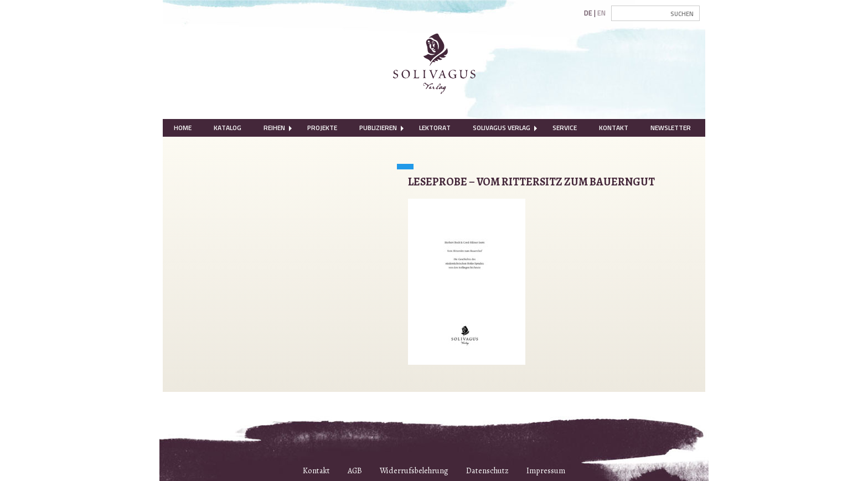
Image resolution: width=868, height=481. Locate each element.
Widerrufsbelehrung (414, 470)
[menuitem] (183, 128)
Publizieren (378, 128)
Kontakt (614, 128)
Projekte (322, 128)
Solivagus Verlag (502, 128)
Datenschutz (487, 470)
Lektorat (435, 128)
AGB (355, 470)
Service (565, 128)
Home (183, 128)
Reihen (274, 128)
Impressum (546, 470)
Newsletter (671, 128)
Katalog (228, 128)
